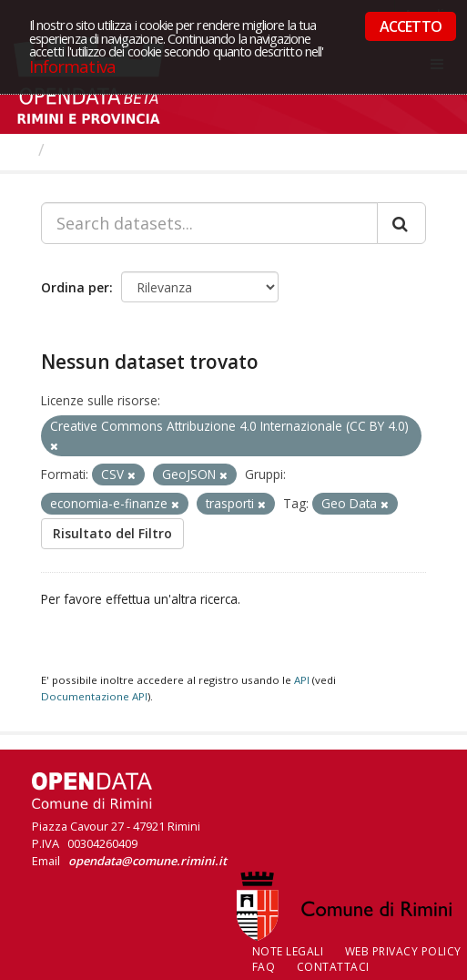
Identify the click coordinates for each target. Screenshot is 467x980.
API (302, 680)
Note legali (288, 951)
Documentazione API (94, 696)
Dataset (86, 149)
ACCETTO (411, 26)
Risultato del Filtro (112, 533)
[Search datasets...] (209, 223)
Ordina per (75, 287)
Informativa (72, 66)
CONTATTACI (333, 967)
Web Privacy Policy (403, 951)
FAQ (264, 967)
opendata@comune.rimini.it (147, 861)
